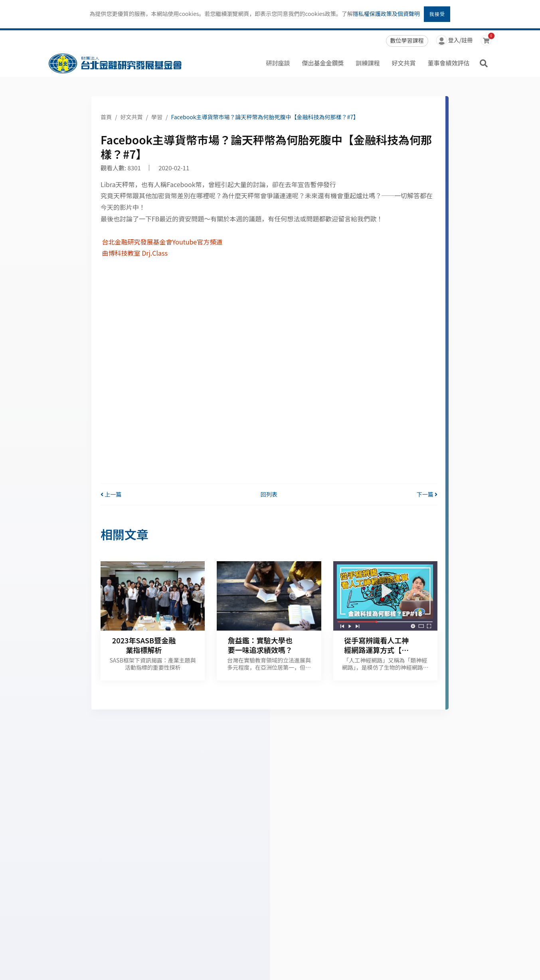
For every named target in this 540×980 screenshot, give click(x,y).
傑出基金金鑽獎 (323, 63)
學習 (157, 117)
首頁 (106, 117)
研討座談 (278, 63)
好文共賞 (404, 63)
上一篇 (111, 494)
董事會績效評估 (448, 63)
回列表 (269, 494)
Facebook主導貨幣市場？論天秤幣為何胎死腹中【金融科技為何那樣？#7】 (265, 117)
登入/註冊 (454, 41)
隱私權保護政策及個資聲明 (386, 14)
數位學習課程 (407, 40)
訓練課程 (368, 63)
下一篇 (427, 494)
